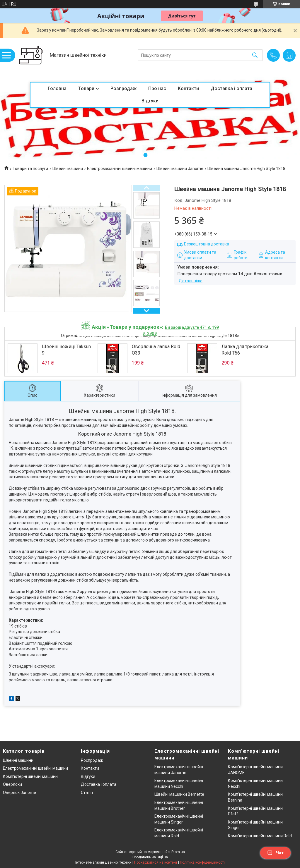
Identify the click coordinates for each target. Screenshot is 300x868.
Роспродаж (92, 760)
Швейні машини (68, 169)
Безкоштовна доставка (207, 244)
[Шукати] (255, 55)
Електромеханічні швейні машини (120, 169)
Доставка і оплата (231, 88)
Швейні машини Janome (180, 169)
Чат (275, 853)
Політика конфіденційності (202, 862)
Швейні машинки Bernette (179, 794)
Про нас (157, 88)
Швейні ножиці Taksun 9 (66, 350)
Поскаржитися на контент (156, 862)
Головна (57, 88)
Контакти (188, 88)
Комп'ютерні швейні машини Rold (260, 836)
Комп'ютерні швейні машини (30, 776)
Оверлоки (12, 784)
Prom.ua (178, 852)
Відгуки (150, 101)
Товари (86, 88)
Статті (87, 793)
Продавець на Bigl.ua (150, 857)
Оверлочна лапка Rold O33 (156, 350)
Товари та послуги (30, 169)
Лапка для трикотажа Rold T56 (245, 350)
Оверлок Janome (19, 793)
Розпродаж (123, 88)
